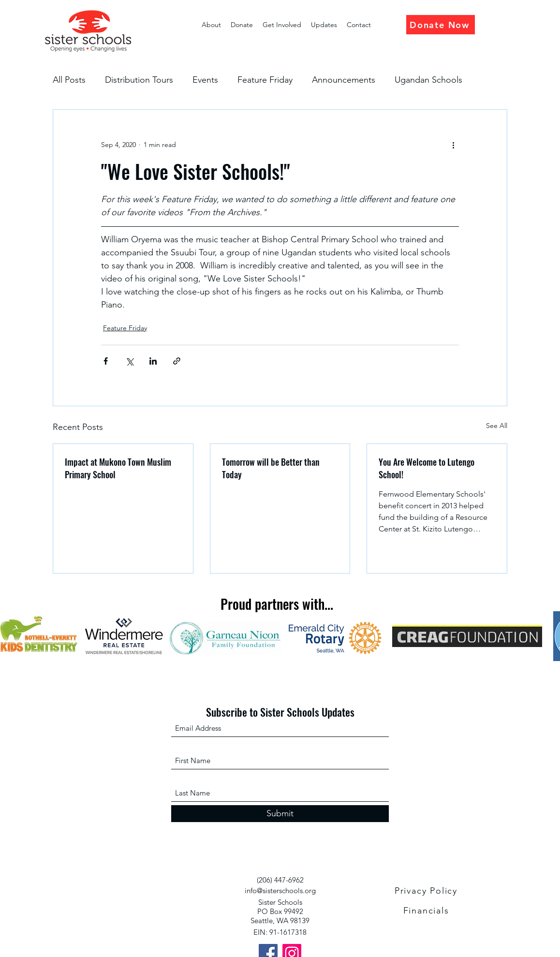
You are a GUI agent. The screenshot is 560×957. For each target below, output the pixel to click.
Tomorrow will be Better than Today (271, 468)
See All (497, 426)
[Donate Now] (441, 25)
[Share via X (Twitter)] (129, 361)
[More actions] (453, 145)
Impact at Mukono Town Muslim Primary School (118, 468)
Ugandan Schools (428, 80)
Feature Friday (265, 80)
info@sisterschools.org (280, 891)
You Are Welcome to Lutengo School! (427, 468)
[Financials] (427, 911)
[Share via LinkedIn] (153, 361)
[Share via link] (177, 361)
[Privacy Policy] (427, 891)
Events (205, 80)
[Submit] (280, 814)
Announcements (344, 80)
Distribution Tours (139, 80)
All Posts (69, 80)
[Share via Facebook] (106, 361)
